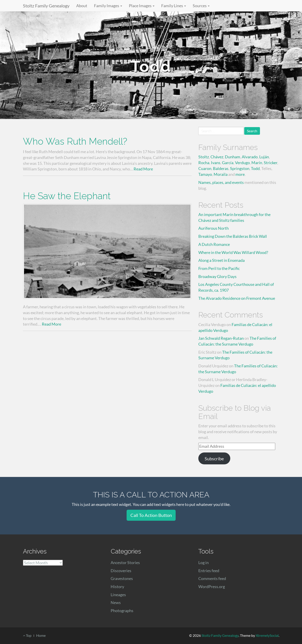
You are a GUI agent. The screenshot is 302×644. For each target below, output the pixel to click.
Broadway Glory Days (217, 276)
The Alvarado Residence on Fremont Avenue (237, 298)
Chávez (217, 157)
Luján (264, 157)
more (240, 174)
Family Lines (174, 6)
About (82, 6)
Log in (204, 562)
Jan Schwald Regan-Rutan (221, 338)
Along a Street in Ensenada (221, 260)
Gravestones (122, 578)
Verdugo (242, 163)
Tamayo (205, 174)
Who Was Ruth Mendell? (75, 141)
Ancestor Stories (125, 562)
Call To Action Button (151, 515)
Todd (255, 168)
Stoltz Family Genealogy (46, 6)
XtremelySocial (267, 635)
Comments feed (212, 578)
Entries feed (209, 571)
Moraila (221, 174)
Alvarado (250, 157)
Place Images (142, 6)
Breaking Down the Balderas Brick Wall (233, 236)
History (117, 587)
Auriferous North (214, 228)
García (228, 163)
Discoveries (121, 571)
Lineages (118, 595)
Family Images (108, 6)
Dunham (233, 157)
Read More (143, 169)
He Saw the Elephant (67, 196)
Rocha (204, 163)
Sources (201, 6)
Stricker (271, 163)
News (116, 602)
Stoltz (204, 157)
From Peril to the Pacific (219, 268)
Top (27, 635)
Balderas (221, 168)
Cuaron (205, 168)
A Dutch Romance (214, 244)
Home (41, 635)
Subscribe (214, 459)
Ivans (216, 163)
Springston (240, 168)
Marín (257, 163)
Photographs (122, 611)
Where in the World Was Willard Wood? (233, 252)
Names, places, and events (221, 182)
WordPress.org (212, 587)
